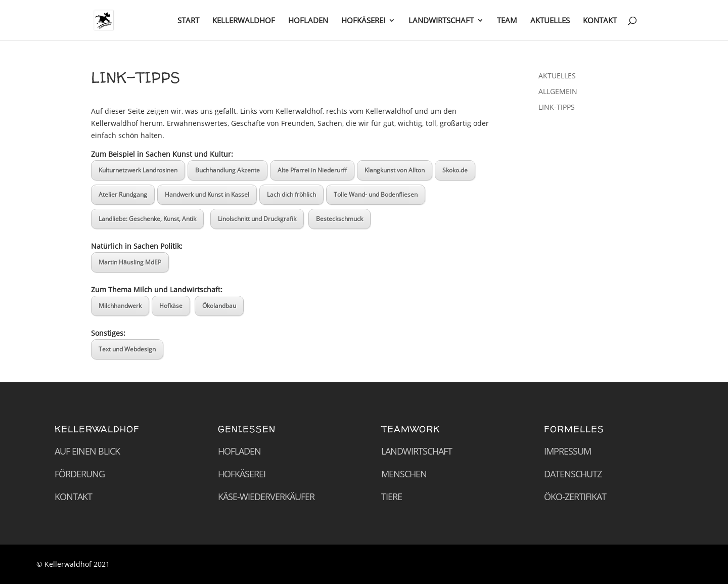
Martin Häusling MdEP (130, 262)
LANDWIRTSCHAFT (441, 21)
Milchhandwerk (120, 306)
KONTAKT (600, 21)
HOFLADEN (308, 21)
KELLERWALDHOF (244, 21)
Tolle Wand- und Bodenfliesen (376, 194)
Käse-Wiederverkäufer (266, 497)
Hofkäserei (242, 474)
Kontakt (73, 497)
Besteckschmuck (339, 219)
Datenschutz (573, 474)
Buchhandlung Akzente (227, 170)
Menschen (404, 474)
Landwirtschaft (417, 451)
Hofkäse (171, 306)
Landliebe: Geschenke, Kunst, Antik (147, 219)
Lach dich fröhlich (291, 194)
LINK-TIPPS (557, 107)
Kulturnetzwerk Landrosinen (138, 170)
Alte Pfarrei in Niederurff (312, 170)
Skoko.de (455, 170)
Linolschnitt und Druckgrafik (257, 219)
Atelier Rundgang (123, 194)
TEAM (507, 21)
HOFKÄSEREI (363, 21)
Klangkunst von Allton (395, 170)
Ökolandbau (219, 306)
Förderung (80, 474)
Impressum (567, 451)
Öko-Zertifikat (575, 497)
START (188, 21)
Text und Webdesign (127, 349)
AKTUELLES (550, 21)
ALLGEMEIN (558, 91)
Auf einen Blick (87, 451)
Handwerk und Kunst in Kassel (207, 194)
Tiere (392, 497)
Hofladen (239, 451)
